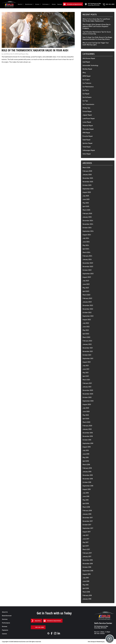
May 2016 (86, 585)
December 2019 (88, 433)
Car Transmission (88, 104)
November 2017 (88, 521)
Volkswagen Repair (89, 150)
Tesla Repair (87, 147)
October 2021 (87, 355)
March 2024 (86, 252)
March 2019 (86, 464)
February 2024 (87, 256)
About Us (20, 4)
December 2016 (88, 560)
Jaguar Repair (87, 115)
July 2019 (86, 450)
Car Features (87, 83)
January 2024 (87, 259)
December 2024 (88, 220)
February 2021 (87, 383)
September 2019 (88, 443)
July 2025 (86, 196)
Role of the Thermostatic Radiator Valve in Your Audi (35, 50)
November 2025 (88, 182)
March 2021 (86, 380)
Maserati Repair (88, 125)
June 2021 (86, 369)
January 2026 (87, 175)
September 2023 (88, 274)
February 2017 (87, 553)
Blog (27, 54)
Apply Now (38, 621)
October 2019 (87, 440)
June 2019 (86, 454)
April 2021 (86, 376)
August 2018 (87, 489)
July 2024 (86, 238)
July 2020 (86, 408)
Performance (46, 4)
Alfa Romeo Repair (89, 58)
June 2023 (86, 284)
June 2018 (86, 496)
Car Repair (86, 94)
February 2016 (87, 595)
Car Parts (86, 90)
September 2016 (88, 571)
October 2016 (87, 567)
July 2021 (86, 365)
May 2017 (86, 542)
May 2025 (86, 203)
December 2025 (88, 178)
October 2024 (87, 228)
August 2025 (87, 192)
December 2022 (88, 305)
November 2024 (88, 224)
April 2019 (86, 461)
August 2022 (87, 320)
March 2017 (86, 549)
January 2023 (87, 302)
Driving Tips (86, 108)
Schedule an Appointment (75, 4)
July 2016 (86, 578)
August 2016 (87, 574)
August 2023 (87, 277)
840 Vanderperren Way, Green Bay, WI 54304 (101, 627)
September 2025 (88, 189)
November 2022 (88, 309)
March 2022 (86, 337)
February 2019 (87, 468)
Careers (4, 634)
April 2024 (86, 249)
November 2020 (88, 394)
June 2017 (86, 539)
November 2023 (88, 266)
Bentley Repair (87, 69)
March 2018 (86, 507)
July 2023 (86, 281)
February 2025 (87, 213)
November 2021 (88, 351)
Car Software (87, 97)
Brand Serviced (29, 4)
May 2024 (86, 245)
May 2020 (86, 415)
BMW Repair (87, 76)
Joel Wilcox (7, 54)
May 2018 (86, 500)
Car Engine (86, 80)
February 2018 (87, 510)
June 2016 (86, 581)
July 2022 (86, 323)
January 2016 (87, 599)
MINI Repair (86, 133)
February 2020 (87, 426)
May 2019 (86, 457)
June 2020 (86, 411)
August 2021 (87, 362)
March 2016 (86, 592)
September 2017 (88, 528)
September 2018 (88, 486)
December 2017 (88, 518)
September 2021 (88, 358)
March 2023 (86, 295)
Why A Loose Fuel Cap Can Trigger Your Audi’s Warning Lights (96, 44)
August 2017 (87, 532)
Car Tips (85, 101)
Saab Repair (87, 140)
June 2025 (86, 199)
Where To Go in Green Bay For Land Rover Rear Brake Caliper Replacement (96, 20)
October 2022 (87, 312)
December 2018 (88, 475)
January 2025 (87, 217)
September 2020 (88, 401)
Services (37, 4)
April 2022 (86, 334)
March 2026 (86, 167)
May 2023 (86, 288)
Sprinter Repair (88, 143)
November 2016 (88, 564)
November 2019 (88, 436)
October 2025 (87, 185)
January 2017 (87, 556)
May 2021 (86, 373)
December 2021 (88, 348)
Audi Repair (22, 54)
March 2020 (86, 422)
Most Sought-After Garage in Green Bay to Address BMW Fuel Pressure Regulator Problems (97, 26)
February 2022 (87, 341)
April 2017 (86, 546)
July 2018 (86, 493)
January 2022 (87, 344)
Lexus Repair (87, 122)
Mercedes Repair (88, 129)
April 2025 (86, 206)
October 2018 (87, 482)
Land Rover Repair (89, 118)
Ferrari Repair (87, 111)
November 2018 (88, 479)
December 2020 (88, 390)
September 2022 (88, 316)
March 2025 (86, 210)
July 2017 (86, 535)
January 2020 (87, 429)
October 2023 (87, 270)
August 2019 (87, 447)
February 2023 (87, 298)
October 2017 (87, 525)
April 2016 (86, 588)
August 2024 (87, 235)
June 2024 (86, 242)
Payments (60, 4)
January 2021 (87, 387)
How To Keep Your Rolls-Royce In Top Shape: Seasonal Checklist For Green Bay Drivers (98, 38)
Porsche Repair (88, 136)
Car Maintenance (88, 87)
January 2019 (87, 472)
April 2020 (86, 419)
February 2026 (87, 171)
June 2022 (86, 327)
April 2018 (86, 503)
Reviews (54, 4)
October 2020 (87, 397)
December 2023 (88, 263)
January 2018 (87, 514)
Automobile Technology (90, 65)
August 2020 (87, 404)
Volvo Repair (87, 154)
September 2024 (88, 231)
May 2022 (86, 330)
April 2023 (86, 291)
